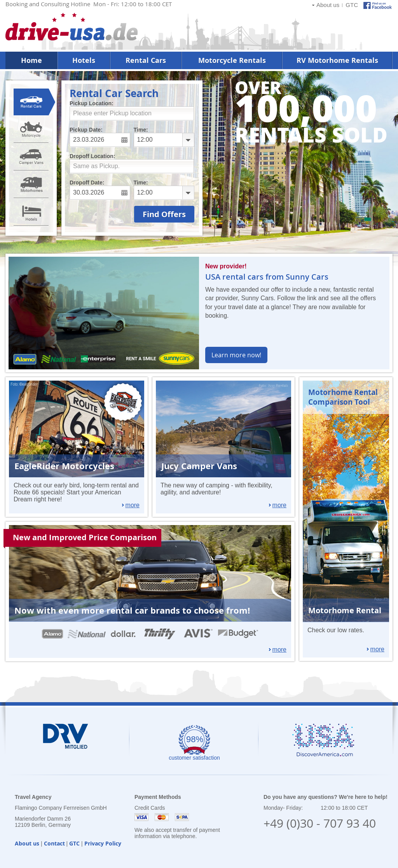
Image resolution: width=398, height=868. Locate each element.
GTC (352, 5)
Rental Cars (146, 60)
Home (31, 60)
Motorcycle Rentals (232, 60)
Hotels (84, 60)
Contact (54, 843)
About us (328, 5)
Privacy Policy (103, 843)
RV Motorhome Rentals (337, 60)
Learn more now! (236, 355)
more (133, 505)
